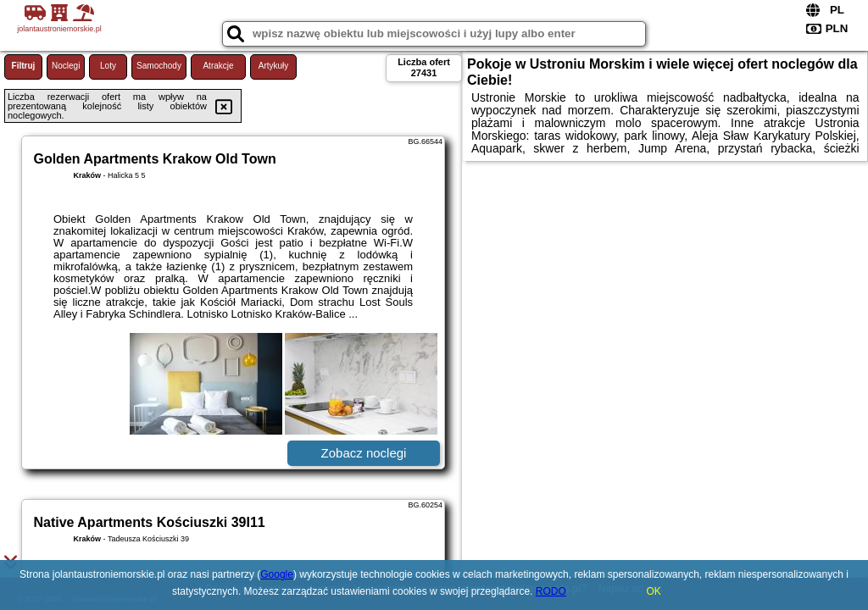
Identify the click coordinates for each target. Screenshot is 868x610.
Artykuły (274, 66)
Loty (108, 66)
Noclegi (66, 66)
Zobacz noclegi (364, 453)
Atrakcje (218, 66)
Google (277, 574)
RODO (551, 591)
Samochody (159, 66)
